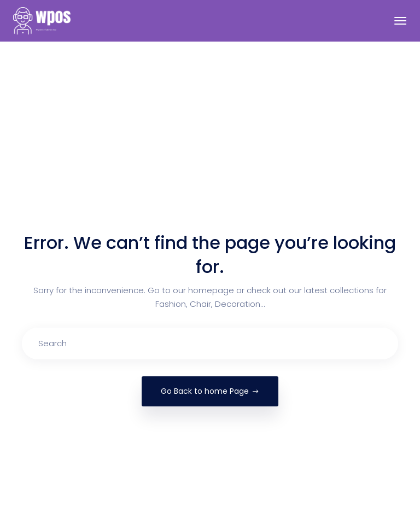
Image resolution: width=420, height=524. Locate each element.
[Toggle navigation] (400, 21)
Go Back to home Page (210, 391)
